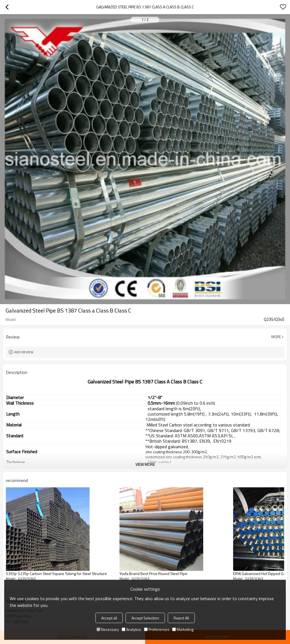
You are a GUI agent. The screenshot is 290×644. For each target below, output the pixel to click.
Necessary (108, 629)
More (276, 337)
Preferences (157, 629)
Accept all (109, 618)
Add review (24, 352)
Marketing (183, 629)
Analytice (131, 629)
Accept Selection (145, 618)
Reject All (181, 618)
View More (145, 464)
